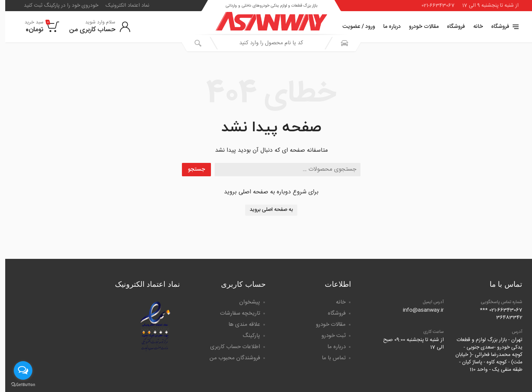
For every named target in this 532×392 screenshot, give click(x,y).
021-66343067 (433, 6)
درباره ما (387, 27)
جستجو (191, 169)
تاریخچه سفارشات (235, 313)
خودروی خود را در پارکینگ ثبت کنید (56, 6)
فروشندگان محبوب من (230, 358)
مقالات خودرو (419, 27)
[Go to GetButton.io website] (18, 385)
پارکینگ (246, 336)
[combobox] (266, 43)
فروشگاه (451, 27)
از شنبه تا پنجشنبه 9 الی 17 (485, 6)
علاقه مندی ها (239, 324)
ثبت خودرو (328, 336)
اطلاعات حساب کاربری (230, 347)
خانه (473, 27)
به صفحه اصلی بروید (266, 210)
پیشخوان (244, 302)
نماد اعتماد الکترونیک (122, 6)
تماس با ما (329, 358)
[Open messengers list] (18, 370)
